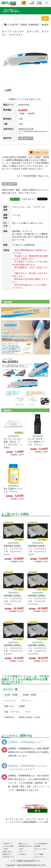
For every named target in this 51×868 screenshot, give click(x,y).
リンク (21, 852)
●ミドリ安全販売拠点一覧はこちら (33, 176)
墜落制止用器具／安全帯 (30, 717)
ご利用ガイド (7, 844)
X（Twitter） (23, 854)
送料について (23, 844)
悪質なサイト (7, 854)
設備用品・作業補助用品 (30, 25)
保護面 (22, 706)
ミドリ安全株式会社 (41, 844)
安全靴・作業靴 (11, 695)
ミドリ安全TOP (11, 25)
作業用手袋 (9, 717)
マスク (28, 712)
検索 (45, 18)
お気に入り (15, 199)
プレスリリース (39, 857)
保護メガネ (9, 706)
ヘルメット (26, 700)
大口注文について (9, 857)
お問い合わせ (7, 852)
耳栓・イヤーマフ (12, 712)
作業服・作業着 (30, 695)
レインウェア (10, 700)
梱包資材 (45, 25)
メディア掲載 (38, 854)
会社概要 (37, 846)
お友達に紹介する (28, 199)
